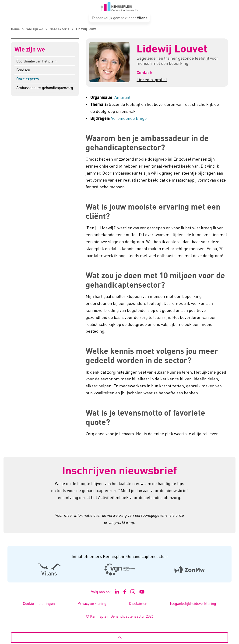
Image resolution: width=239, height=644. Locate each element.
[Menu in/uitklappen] (11, 7)
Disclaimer (138, 603)
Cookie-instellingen (39, 603)
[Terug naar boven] (119, 638)
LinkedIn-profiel (152, 79)
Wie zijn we (30, 49)
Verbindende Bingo (129, 118)
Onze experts (28, 79)
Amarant (122, 97)
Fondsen (23, 70)
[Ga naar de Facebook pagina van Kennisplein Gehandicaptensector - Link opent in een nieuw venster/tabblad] (125, 592)
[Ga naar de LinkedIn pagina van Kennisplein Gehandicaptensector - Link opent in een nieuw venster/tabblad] (117, 592)
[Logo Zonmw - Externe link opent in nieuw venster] (190, 569)
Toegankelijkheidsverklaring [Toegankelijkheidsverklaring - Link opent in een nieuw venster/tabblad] (193, 603)
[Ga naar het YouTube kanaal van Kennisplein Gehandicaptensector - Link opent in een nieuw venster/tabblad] (142, 592)
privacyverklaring (119, 522)
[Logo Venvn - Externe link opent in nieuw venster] (120, 570)
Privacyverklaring (92, 603)
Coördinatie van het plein (36, 61)
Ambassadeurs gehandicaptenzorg (45, 88)
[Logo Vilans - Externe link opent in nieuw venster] (50, 569)
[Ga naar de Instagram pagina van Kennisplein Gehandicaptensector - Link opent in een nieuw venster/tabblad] (133, 592)
